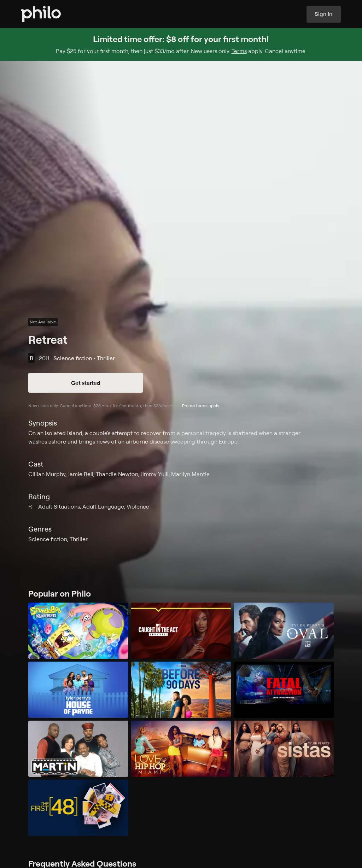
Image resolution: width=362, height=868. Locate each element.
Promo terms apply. (201, 406)
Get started (86, 383)
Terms (239, 51)
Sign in (323, 14)
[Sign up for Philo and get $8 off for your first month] (181, 45)
